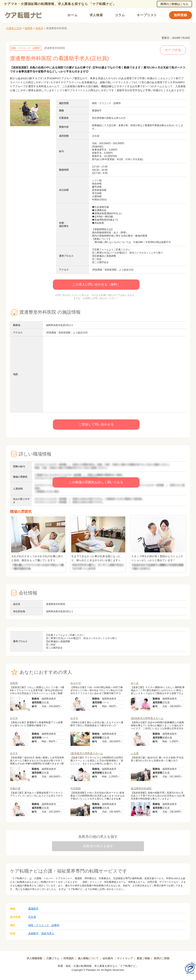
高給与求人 (48, 933)
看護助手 (33, 909)
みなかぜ (76, 683)
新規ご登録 (143, 958)
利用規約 (69, 958)
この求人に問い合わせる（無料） (96, 284)
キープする (173, 50)
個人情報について (88, 958)
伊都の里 (15, 788)
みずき (14, 718)
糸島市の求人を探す (98, 846)
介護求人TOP (14, 28)
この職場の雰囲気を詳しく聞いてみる (96, 482)
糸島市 (39, 28)
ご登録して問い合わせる (96, 424)
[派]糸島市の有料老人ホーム (147, 718)
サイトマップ (125, 958)
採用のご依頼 (162, 958)
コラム (120, 15)
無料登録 (180, 15)
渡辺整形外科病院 (141, 788)
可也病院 (76, 788)
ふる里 (135, 753)
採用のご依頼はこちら (174, 4)
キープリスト (147, 15)
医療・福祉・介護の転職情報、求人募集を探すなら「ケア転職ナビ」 (98, 966)
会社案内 (108, 958)
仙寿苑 (14, 683)
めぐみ (135, 683)
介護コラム (53, 958)
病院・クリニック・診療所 (44, 925)
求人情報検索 (34, 958)
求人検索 (96, 15)
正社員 (32, 917)
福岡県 (28, 28)
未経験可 (33, 933)
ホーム (72, 15)
